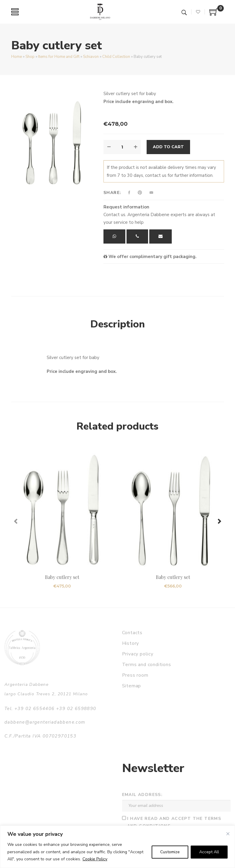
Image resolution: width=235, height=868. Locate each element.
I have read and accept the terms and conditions (174, 822)
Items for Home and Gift (59, 57)
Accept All (209, 852)
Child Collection (116, 57)
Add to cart (168, 147)
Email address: (142, 795)
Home (17, 57)
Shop (30, 57)
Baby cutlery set (62, 577)
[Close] (228, 834)
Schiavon (91, 57)
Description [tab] (118, 324)
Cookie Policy (95, 859)
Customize (170, 852)
